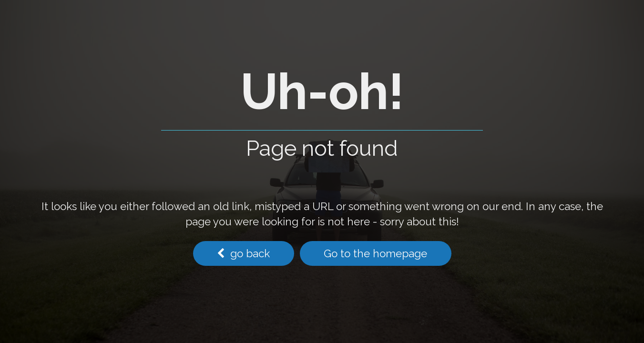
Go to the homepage (375, 253)
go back (243, 253)
